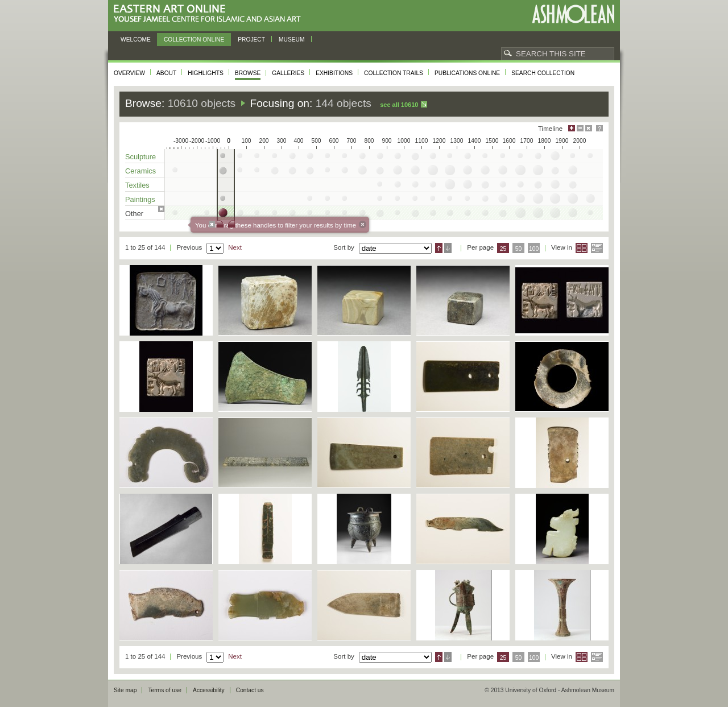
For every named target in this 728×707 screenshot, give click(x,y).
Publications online (467, 73)
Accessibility (209, 690)
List (597, 248)
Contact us (250, 690)
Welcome (136, 40)
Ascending (439, 248)
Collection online (194, 40)
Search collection (543, 73)
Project (251, 40)
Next (235, 247)
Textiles (137, 185)
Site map (125, 690)
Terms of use (165, 690)
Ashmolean (573, 14)
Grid (582, 248)
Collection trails (394, 73)
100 (534, 249)
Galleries (288, 73)
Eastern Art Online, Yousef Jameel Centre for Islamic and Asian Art (210, 14)
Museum (292, 40)
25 (503, 249)
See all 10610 (399, 105)
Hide (589, 128)
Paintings (140, 199)
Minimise (580, 128)
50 (519, 249)
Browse (248, 73)
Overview (129, 73)
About (166, 73)
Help (599, 128)
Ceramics (140, 171)
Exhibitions (334, 73)
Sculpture (140, 157)
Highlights (206, 73)
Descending (448, 248)
